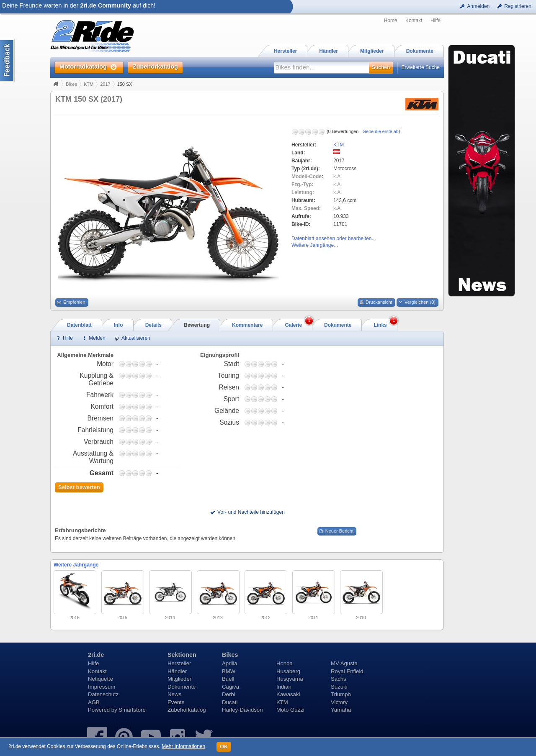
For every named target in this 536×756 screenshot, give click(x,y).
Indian (284, 687)
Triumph (341, 694)
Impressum (102, 687)
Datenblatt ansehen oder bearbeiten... (334, 238)
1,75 (129, 364)
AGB (94, 702)
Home (391, 21)
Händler (177, 671)
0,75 (122, 364)
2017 (105, 84)
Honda (285, 663)
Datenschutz (103, 694)
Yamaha (341, 710)
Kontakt (414, 21)
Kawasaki (288, 694)
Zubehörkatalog (187, 710)
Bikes (71, 84)
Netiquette (100, 679)
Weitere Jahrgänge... (315, 245)
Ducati (230, 702)
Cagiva (231, 687)
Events (176, 702)
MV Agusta (344, 663)
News (174, 694)
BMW (229, 671)
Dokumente (182, 687)
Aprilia (230, 663)
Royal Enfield (347, 671)
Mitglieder (179, 679)
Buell (228, 679)
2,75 (135, 364)
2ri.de (96, 655)
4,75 (149, 364)
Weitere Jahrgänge (76, 565)
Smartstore (132, 710)
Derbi (229, 694)
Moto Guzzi (290, 710)
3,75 (142, 364)
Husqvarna (290, 679)
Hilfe (435, 21)
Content (7, 60)
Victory (339, 702)
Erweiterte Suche (421, 67)
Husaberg (288, 671)
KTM (89, 84)
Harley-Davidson (242, 710)
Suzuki (339, 687)
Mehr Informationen (183, 746)
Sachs (339, 679)
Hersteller (179, 663)
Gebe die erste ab (381, 131)
